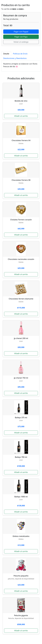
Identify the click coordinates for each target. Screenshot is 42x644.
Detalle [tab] (6, 54)
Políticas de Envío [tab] (20, 54)
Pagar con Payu (21, 37)
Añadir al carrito (21, 116)
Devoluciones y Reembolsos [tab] (15, 58)
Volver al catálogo (21, 42)
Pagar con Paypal (21, 32)
